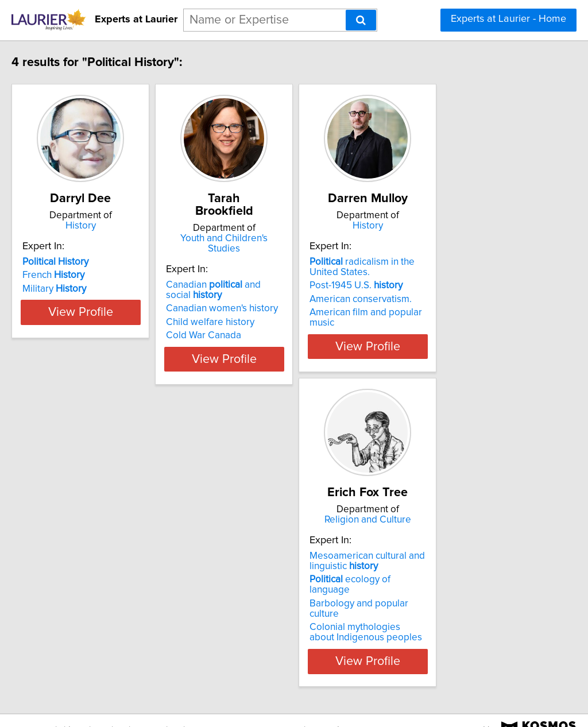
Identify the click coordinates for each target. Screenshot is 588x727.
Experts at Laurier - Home (508, 19)
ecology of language (108, 579)
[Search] (361, 20)
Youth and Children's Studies (291, 226)
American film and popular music (461, 312)
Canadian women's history (275, 285)
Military (78, 289)
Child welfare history (263, 299)
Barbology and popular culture (112, 593)
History (119, 226)
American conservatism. (442, 299)
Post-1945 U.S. (438, 285)
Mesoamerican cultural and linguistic (104, 561)
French (78, 275)
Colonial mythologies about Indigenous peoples (105, 612)
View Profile (119, 346)
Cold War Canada (256, 312)
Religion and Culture (119, 520)
